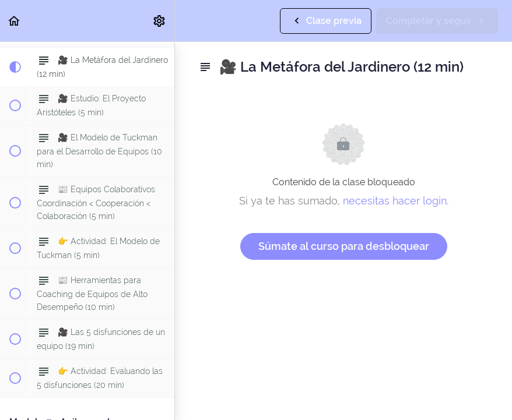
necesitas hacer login (395, 201)
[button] (15, 21)
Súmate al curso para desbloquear (344, 246)
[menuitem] (160, 21)
